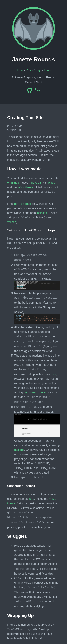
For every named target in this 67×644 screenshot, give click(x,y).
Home (20, 70)
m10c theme (25, 187)
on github (13, 183)
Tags (38, 70)
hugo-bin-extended (36, 390)
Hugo (52, 183)
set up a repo (23, 204)
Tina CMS (35, 183)
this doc (19, 446)
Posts (29, 70)
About (47, 70)
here (54, 371)
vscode (12, 222)
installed (42, 213)
